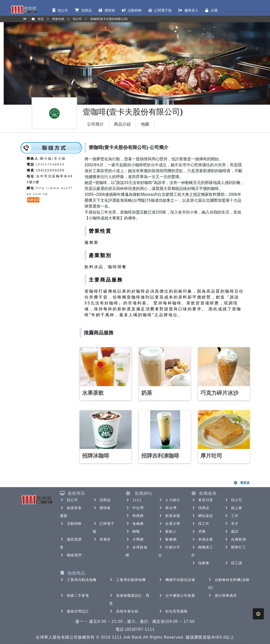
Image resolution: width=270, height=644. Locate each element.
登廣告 (102, 539)
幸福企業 (202, 539)
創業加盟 (169, 516)
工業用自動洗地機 (78, 580)
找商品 (102, 500)
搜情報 (102, 508)
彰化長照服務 (173, 611)
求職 (198, 531)
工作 (231, 516)
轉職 (133, 531)
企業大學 (169, 524)
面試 (231, 531)
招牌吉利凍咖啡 (160, 456)
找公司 (69, 500)
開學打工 (235, 547)
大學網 (135, 539)
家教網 (167, 539)
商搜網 (135, 516)
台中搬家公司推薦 (177, 595)
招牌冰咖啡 (96, 456)
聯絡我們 (71, 555)
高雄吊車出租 (124, 611)
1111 (134, 500)
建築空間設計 (75, 611)
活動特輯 (71, 524)
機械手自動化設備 (177, 580)
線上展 (233, 508)
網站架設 (202, 516)
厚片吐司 (211, 456)
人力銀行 (169, 500)
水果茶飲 (93, 393)
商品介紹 (122, 124)
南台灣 (167, 508)
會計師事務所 (223, 595)
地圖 (145, 124)
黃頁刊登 (202, 500)
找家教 (200, 563)
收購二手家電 (75, 595)
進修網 (135, 524)
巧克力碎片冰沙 (219, 393)
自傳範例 (235, 539)
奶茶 (147, 393)
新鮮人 (167, 531)
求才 (231, 524)
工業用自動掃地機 (128, 580)
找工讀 (233, 563)
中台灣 (135, 508)
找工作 (200, 524)
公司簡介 (95, 124)
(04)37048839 (50, 164)
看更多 (242, 483)
